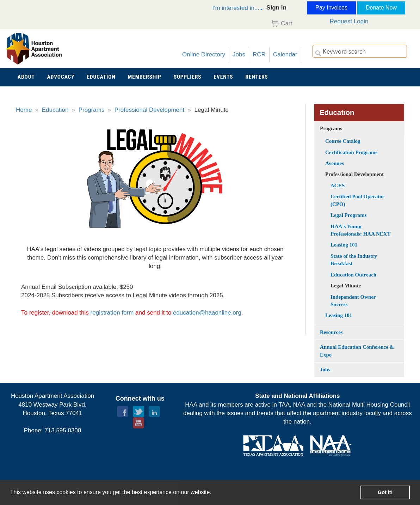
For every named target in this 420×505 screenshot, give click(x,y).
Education (55, 110)
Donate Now (381, 8)
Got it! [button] (385, 492)
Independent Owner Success (353, 301)
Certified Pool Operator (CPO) (357, 200)
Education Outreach (353, 275)
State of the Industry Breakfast (354, 260)
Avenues (335, 163)
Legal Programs (349, 215)
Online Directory (204, 54)
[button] (230, 9)
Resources (331, 332)
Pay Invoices (331, 8)
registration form (112, 313)
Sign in (276, 8)
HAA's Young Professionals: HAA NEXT (361, 230)
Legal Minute (346, 286)
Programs (92, 110)
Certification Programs (351, 152)
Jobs (239, 54)
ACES (338, 185)
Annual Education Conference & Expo (357, 351)
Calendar (285, 54)
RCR (259, 54)
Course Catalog (343, 141)
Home (24, 110)
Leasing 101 (344, 245)
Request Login (349, 21)
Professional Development (149, 110)
